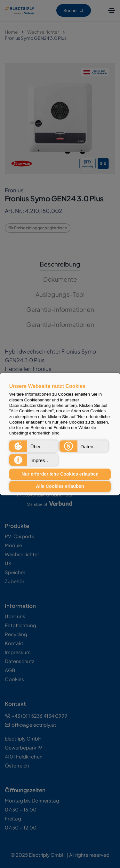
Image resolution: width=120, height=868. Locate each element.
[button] (34, 446)
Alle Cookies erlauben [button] (60, 487)
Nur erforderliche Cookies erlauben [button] (60, 474)
